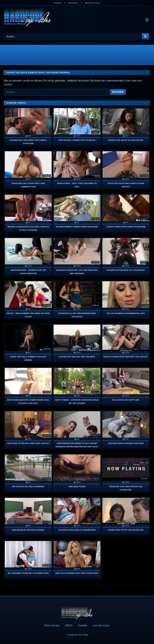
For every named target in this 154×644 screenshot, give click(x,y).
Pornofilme (73, 3)
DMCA (69, 625)
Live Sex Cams (101, 625)
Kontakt (82, 625)
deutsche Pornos (92, 3)
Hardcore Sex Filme (78, 635)
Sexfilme (58, 3)
